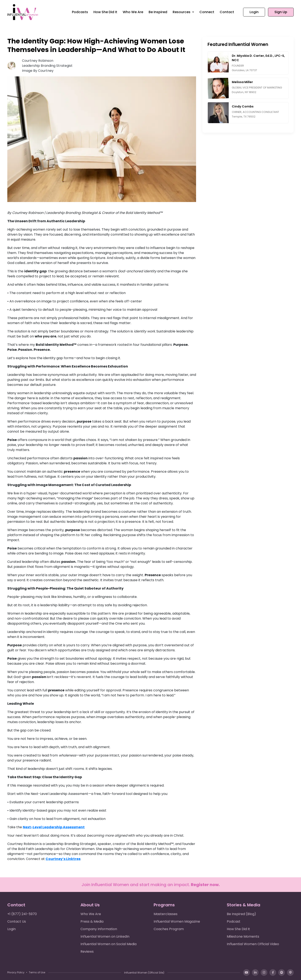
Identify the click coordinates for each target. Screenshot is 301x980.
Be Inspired (158, 12)
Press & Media (92, 921)
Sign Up (281, 12)
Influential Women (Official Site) (144, 973)
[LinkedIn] (255, 972)
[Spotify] (282, 972)
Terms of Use (37, 972)
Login (254, 12)
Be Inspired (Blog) (241, 914)
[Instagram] (264, 972)
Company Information (99, 929)
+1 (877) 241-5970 (22, 914)
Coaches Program (169, 929)
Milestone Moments (243, 936)
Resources (182, 12)
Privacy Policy (16, 972)
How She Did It (105, 12)
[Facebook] (273, 972)
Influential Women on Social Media (108, 944)
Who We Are (133, 12)
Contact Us (17, 921)
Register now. (205, 885)
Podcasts (80, 12)
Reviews (87, 952)
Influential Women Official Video (253, 944)
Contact (227, 12)
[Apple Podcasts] (290, 972)
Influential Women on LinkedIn (105, 936)
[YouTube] (246, 972)
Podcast (234, 921)
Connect (207, 12)
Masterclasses (166, 914)
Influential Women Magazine (177, 921)
